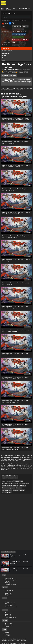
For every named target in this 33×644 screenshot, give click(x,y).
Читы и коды (9, 590)
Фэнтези (17, 489)
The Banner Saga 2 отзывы (23, 479)
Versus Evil (15, 43)
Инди (15, 484)
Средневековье (18, 491)
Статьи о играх (10, 601)
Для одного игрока (7, 484)
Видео (4, 54)
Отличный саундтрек (8, 489)
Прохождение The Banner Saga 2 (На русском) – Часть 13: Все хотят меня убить (16, 164)
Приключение (16, 26)
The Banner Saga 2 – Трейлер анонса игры (20, 567)
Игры (13, 8)
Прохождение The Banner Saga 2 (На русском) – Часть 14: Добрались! (16, 141)
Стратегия (24, 26)
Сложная (5, 491)
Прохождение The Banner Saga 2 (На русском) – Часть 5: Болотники (16, 352)
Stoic (13, 41)
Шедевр (10, 491)
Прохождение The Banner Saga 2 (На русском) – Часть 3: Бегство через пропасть (16, 399)
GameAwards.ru (6, 8)
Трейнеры (8, 592)
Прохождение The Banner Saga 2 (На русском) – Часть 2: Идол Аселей (16, 423)
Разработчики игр (11, 583)
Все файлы (8, 622)
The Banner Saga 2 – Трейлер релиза (20, 561)
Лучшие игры (9, 577)
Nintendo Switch (16, 38)
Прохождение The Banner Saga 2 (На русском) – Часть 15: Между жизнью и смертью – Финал (16, 117)
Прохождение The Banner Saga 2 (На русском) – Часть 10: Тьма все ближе (16, 235)
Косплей (8, 632)
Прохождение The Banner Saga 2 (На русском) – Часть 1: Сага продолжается (16, 446)
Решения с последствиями (9, 486)
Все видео (8, 611)
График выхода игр (11, 578)
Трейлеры (8, 613)
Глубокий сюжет (22, 484)
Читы (4, 58)
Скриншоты (6, 51)
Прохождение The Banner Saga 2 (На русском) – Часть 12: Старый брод (16, 188)
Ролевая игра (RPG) (17, 29)
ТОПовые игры (18, 482)
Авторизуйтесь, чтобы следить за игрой (14, 20)
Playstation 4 (16, 34)
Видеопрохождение (11, 616)
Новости (8, 599)
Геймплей (8, 614)
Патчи (7, 625)
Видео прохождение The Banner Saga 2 (21, 554)
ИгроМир (8, 634)
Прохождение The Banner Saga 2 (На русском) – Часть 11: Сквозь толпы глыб (16, 211)
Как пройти (5, 47)
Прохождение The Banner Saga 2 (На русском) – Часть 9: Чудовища (16, 258)
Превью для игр (10, 604)
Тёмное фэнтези (25, 489)
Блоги (7, 631)
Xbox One (15, 36)
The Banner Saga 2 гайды (9, 479)
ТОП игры (8, 581)
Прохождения (9, 589)
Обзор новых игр (10, 602)
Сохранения (9, 593)
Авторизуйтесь (11, 78)
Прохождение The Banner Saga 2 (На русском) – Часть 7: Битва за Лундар (16, 305)
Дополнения (9, 623)
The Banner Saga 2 (21, 8)
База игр (8, 580)
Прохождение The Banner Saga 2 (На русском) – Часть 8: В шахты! (16, 282)
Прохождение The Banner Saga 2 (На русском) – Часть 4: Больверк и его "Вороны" (16, 376)
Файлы (4, 56)
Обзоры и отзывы (7, 49)
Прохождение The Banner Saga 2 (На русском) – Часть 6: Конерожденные (16, 329)
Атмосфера (21, 486)
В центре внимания (11, 605)
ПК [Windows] (16, 31)
